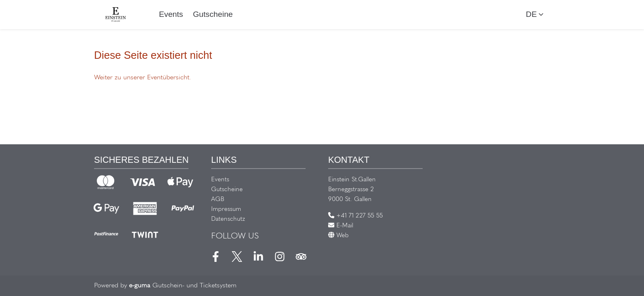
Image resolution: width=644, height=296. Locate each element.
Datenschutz (228, 219)
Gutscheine (213, 14)
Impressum (226, 209)
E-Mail (341, 226)
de (531, 14)
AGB (218, 200)
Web (338, 236)
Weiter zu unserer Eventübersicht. (143, 78)
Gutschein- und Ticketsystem (183, 286)
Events (171, 14)
